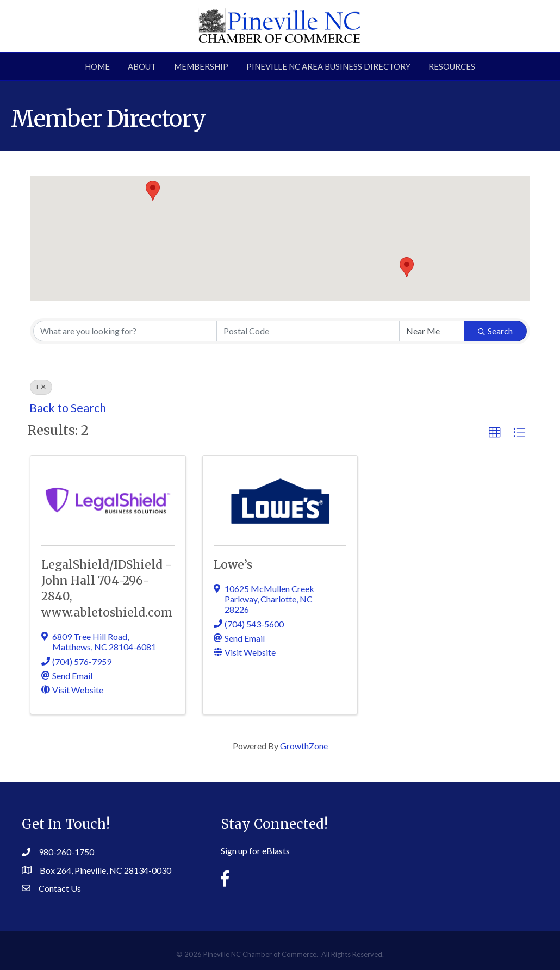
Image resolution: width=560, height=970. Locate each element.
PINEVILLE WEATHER (459, 845)
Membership (201, 66)
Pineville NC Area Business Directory (328, 66)
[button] (407, 267)
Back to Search (68, 408)
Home (97, 66)
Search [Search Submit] (495, 331)
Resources (452, 66)
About (142, 66)
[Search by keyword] (125, 331)
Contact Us (60, 888)
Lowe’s (233, 565)
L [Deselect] (41, 387)
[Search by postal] (308, 331)
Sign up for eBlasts (255, 851)
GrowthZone (304, 746)
